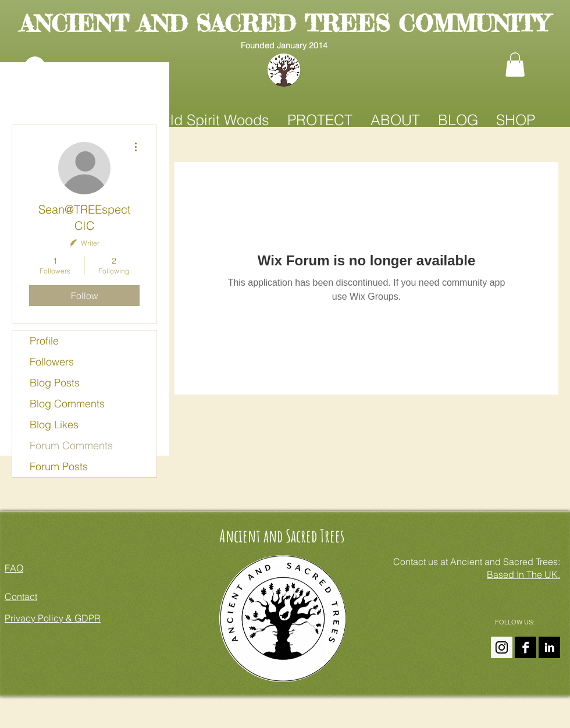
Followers (52, 362)
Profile (44, 341)
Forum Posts (59, 466)
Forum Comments (71, 445)
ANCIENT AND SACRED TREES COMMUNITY (284, 24)
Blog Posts (55, 383)
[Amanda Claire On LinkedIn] (549, 647)
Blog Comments (67, 404)
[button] (515, 65)
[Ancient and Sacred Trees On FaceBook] (526, 647)
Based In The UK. (523, 574)
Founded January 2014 (284, 45)
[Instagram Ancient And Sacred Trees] (502, 647)
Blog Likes (54, 425)
